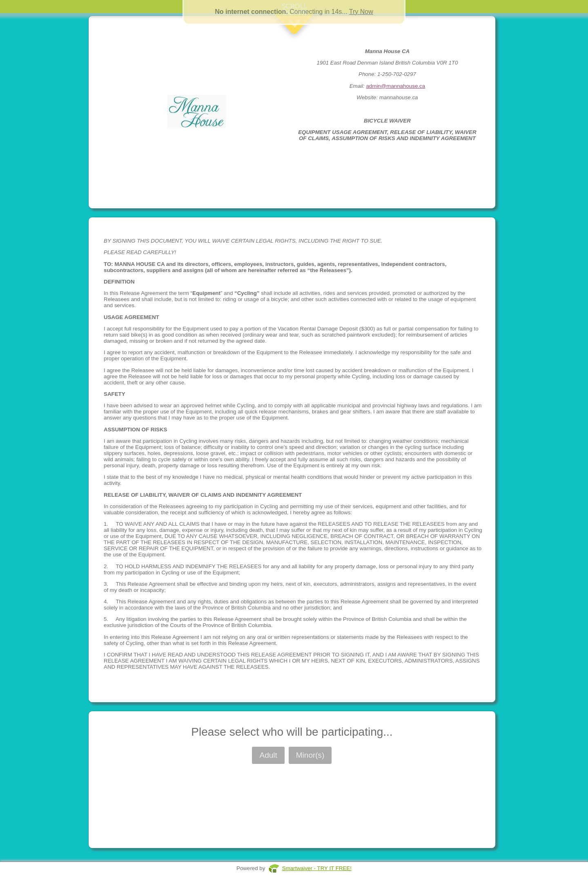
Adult (268, 755)
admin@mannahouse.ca (395, 86)
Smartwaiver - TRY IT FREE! (317, 868)
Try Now (361, 12)
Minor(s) (310, 755)
